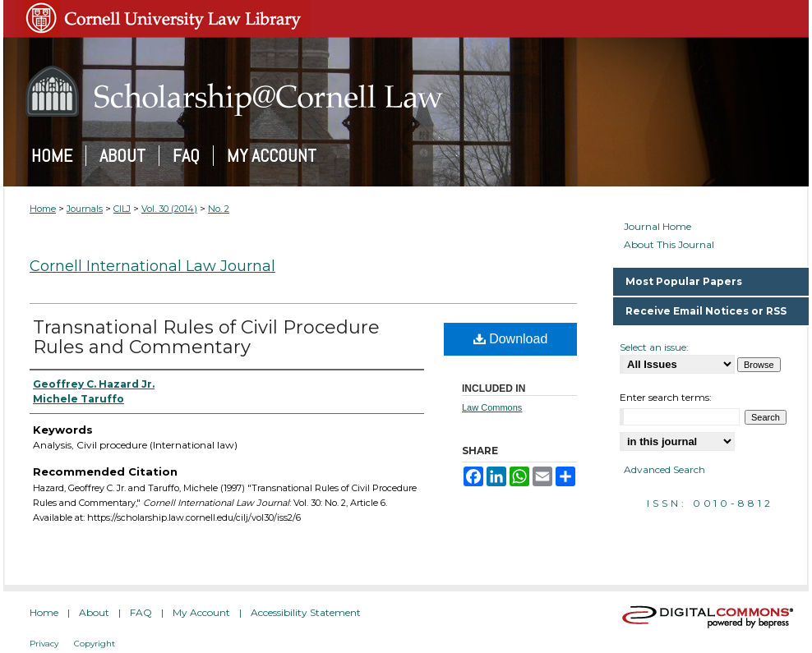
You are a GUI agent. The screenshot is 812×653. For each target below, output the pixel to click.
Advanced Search (664, 469)
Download (511, 339)
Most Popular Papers (684, 281)
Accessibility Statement (306, 612)
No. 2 (219, 209)
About (94, 612)
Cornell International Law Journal (152, 266)
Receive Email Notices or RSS (706, 311)
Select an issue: (654, 347)
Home (43, 209)
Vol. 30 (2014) (169, 209)
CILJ (122, 209)
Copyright (95, 644)
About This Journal (669, 245)
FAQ (141, 612)
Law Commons (492, 407)
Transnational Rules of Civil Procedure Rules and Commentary (206, 337)
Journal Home (657, 227)
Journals (85, 209)
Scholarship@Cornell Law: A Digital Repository (406, 91)
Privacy (44, 644)
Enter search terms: (666, 397)
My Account (201, 612)
